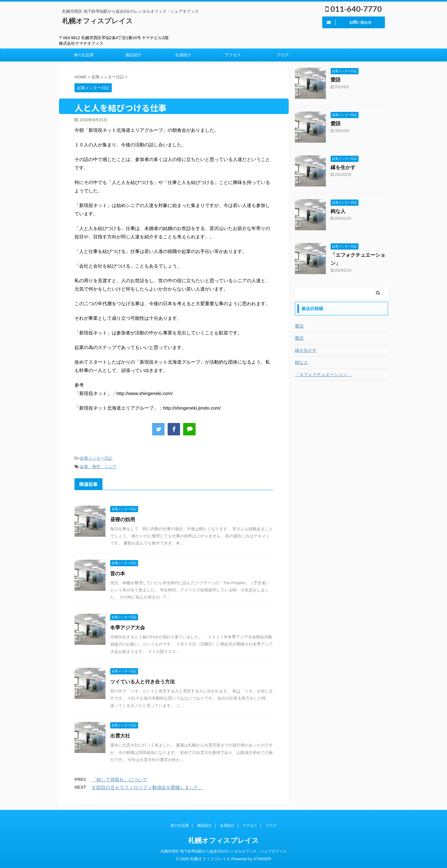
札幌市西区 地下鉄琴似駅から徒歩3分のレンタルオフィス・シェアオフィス (223, 851)
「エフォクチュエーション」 (323, 374)
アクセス (233, 55)
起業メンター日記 (96, 458)
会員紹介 (183, 55)
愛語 (336, 80)
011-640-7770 (354, 9)
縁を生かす (343, 167)
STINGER (262, 859)
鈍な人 (338, 211)
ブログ (283, 55)
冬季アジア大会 (128, 628)
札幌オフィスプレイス (97, 21)
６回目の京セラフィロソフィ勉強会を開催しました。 (147, 787)
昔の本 (118, 574)
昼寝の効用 (123, 519)
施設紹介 (133, 55)
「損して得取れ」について (120, 780)
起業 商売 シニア (98, 467)
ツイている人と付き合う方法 (142, 682)
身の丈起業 (84, 55)
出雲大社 (120, 736)
